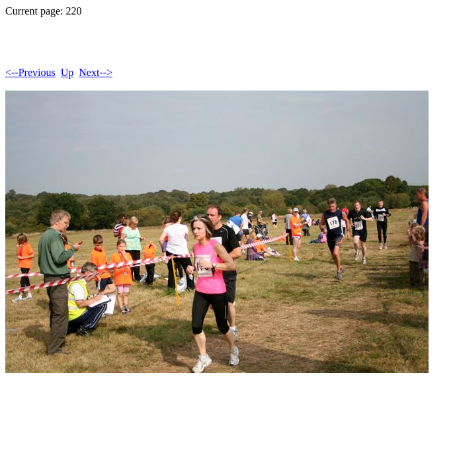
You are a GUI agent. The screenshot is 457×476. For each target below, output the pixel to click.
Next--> (96, 72)
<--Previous (30, 72)
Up (67, 72)
